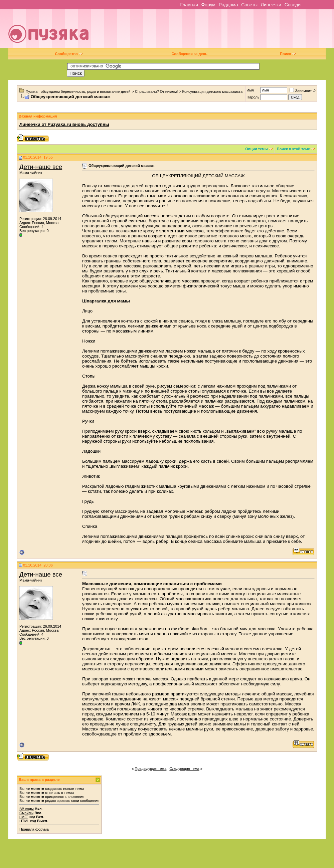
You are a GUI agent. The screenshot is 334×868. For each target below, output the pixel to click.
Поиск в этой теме (293, 149)
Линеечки (271, 5)
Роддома (228, 5)
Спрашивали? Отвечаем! (156, 91)
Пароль (253, 97)
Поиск (288, 54)
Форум (208, 5)
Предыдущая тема (150, 769)
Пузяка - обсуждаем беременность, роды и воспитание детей (78, 91)
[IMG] (24, 817)
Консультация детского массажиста (212, 91)
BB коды (27, 809)
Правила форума (34, 829)
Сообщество (68, 54)
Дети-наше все (41, 167)
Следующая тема (184, 769)
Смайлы (26, 813)
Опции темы (256, 149)
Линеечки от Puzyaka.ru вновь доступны (64, 124)
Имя (250, 90)
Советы (249, 5)
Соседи (293, 5)
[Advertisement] (217, 31)
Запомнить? (303, 91)
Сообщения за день (189, 54)
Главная (189, 5)
